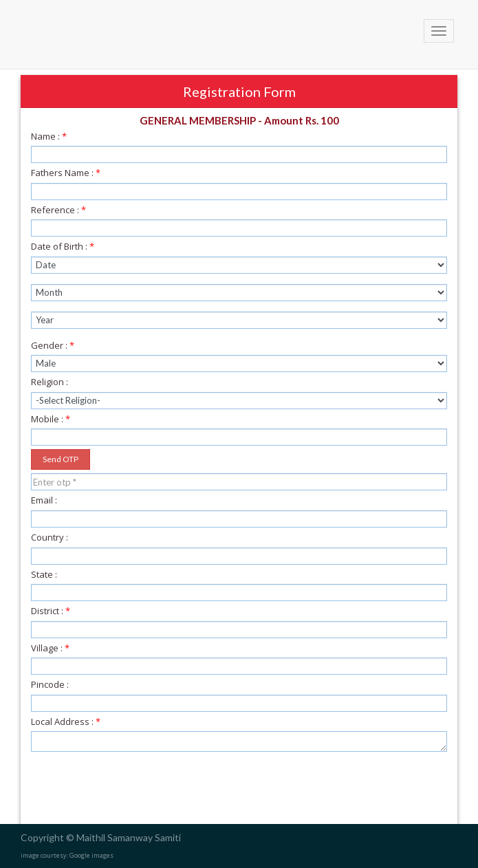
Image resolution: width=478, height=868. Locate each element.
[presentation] (137, 790)
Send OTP (61, 459)
